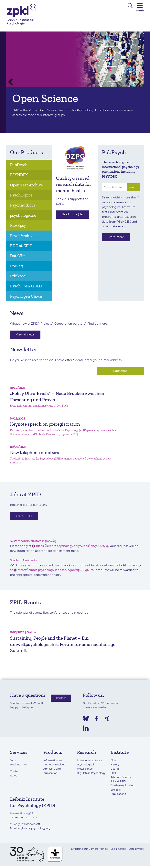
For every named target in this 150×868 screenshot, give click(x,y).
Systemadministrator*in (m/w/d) (33, 541)
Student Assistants (24, 560)
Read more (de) (73, 215)
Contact (61, 698)
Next (138, 82)
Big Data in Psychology (91, 773)
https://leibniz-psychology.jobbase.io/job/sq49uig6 (54, 570)
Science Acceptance (90, 760)
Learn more (116, 237)
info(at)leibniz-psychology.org (32, 827)
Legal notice (117, 848)
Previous (12, 82)
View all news (26, 335)
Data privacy (136, 848)
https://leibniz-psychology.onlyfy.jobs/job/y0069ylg (73, 546)
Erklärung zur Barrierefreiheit (88, 848)
